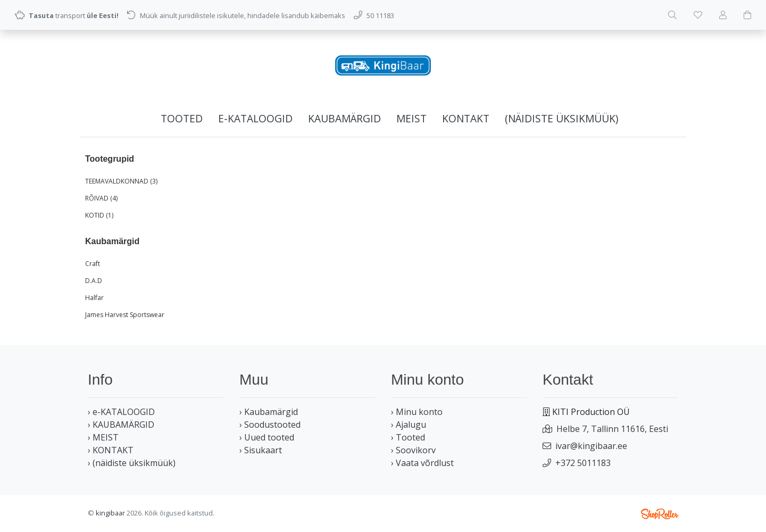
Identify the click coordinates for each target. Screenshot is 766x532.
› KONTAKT (111, 450)
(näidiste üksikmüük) (561, 118)
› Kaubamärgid (269, 412)
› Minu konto (417, 412)
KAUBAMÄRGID (344, 118)
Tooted (182, 118)
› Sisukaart (261, 450)
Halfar (94, 298)
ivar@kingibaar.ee (591, 446)
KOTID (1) (99, 215)
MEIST (411, 118)
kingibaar (110, 513)
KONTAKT (466, 118)
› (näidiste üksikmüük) (132, 463)
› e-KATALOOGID (121, 412)
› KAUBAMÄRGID (121, 425)
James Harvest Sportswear (125, 315)
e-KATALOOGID (255, 118)
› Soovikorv (413, 450)
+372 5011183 (583, 463)
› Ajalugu (409, 425)
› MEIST (103, 437)
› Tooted (408, 437)
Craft (93, 264)
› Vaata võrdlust (422, 463)
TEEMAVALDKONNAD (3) (121, 181)
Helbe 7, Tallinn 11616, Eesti (612, 429)
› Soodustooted (270, 425)
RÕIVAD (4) (101, 198)
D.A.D (94, 281)
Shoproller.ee (660, 514)
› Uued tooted (267, 437)
